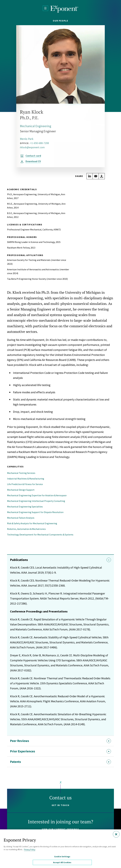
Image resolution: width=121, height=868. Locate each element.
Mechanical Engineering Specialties (25, 507)
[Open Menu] (45, 8)
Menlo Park (27, 141)
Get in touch (60, 805)
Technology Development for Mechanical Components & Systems (40, 535)
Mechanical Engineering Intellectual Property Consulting (36, 501)
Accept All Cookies (63, 862)
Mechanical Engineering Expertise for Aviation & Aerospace (37, 495)
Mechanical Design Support (21, 490)
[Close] (116, 835)
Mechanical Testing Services (21, 473)
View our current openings (60, 829)
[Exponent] (64, 9)
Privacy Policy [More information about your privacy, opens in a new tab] (30, 850)
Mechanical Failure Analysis (21, 518)
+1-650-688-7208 (39, 145)
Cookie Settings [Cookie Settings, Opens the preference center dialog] (63, 857)
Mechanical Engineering (36, 128)
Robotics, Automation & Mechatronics (26, 529)
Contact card (33, 158)
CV (33, 163)
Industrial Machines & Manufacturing (26, 479)
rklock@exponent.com (32, 149)
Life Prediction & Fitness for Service (25, 484)
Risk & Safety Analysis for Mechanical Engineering (32, 523)
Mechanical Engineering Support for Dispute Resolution (35, 512)
